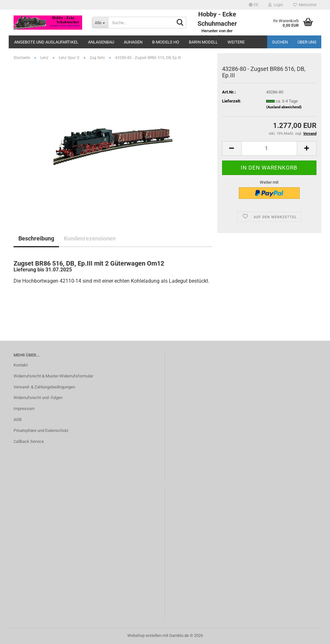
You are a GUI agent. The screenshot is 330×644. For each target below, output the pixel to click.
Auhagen (133, 42)
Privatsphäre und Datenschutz (41, 430)
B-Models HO (166, 42)
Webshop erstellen (144, 635)
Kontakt (21, 365)
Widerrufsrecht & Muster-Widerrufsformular (53, 376)
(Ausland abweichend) (284, 107)
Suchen (280, 42)
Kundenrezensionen (90, 238)
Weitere (236, 42)
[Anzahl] (269, 148)
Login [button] (276, 5)
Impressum (24, 409)
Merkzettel (305, 5)
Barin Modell (203, 42)
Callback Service (29, 441)
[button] (254, 5)
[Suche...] (100, 23)
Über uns (307, 42)
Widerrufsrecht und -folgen (38, 398)
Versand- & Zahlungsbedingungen (44, 387)
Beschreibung (36, 238)
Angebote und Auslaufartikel (46, 42)
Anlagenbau (101, 42)
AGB (18, 420)
